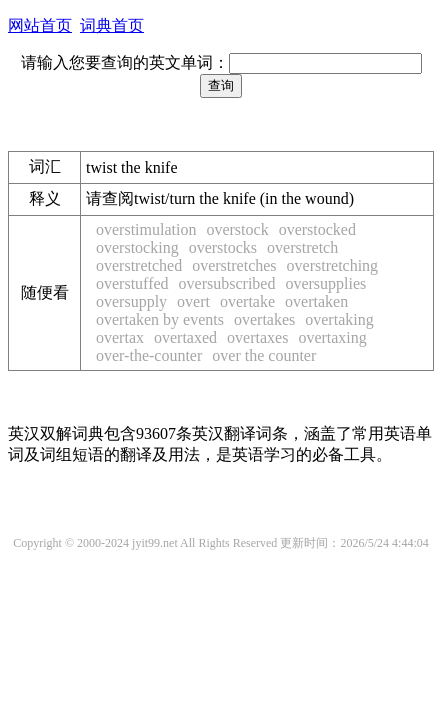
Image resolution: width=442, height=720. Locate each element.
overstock (237, 229)
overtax (120, 337)
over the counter (264, 355)
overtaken (316, 301)
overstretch (302, 247)
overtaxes (257, 337)
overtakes (264, 319)
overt (193, 301)
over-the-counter (149, 355)
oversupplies (325, 283)
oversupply (131, 301)
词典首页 (112, 25)
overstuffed (132, 283)
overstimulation (146, 229)
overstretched (139, 265)
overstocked (317, 229)
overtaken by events (160, 319)
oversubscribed (227, 283)
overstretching (333, 265)
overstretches (234, 265)
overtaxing (332, 337)
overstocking (137, 247)
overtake (247, 301)
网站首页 (40, 25)
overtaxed (185, 337)
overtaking (339, 319)
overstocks (223, 247)
